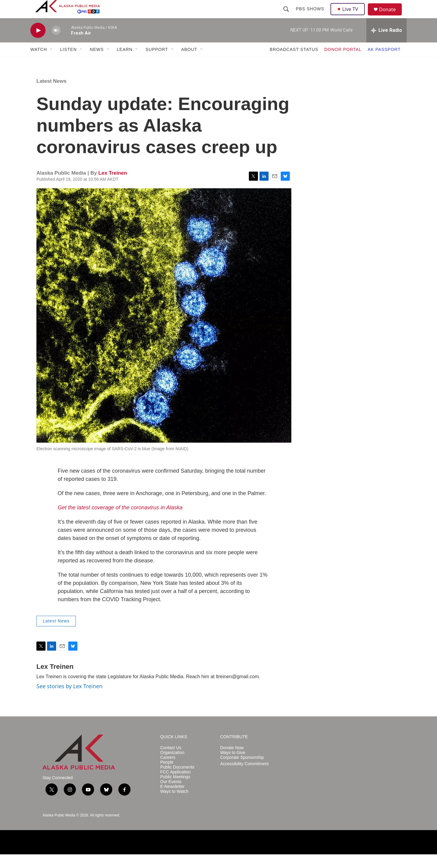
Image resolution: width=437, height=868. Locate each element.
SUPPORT (157, 63)
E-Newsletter (172, 800)
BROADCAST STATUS (294, 63)
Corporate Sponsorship (242, 771)
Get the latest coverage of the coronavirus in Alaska (120, 521)
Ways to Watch (174, 805)
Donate (391, 17)
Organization (172, 766)
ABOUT (189, 63)
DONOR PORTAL (343, 63)
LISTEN (68, 63)
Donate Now (232, 761)
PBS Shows (311, 16)
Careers (168, 771)
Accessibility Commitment (244, 778)
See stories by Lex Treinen (69, 700)
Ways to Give (233, 766)
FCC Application (175, 786)
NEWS (97, 63)
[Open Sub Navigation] (52, 63)
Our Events (171, 795)
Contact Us (171, 761)
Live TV (349, 16)
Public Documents (177, 781)
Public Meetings (175, 791)
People (167, 776)
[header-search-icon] (287, 16)
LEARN (125, 63)
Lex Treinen (113, 187)
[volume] (56, 44)
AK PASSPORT (384, 63)
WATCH (39, 63)
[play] (38, 44)
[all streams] (386, 44)
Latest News (51, 95)
